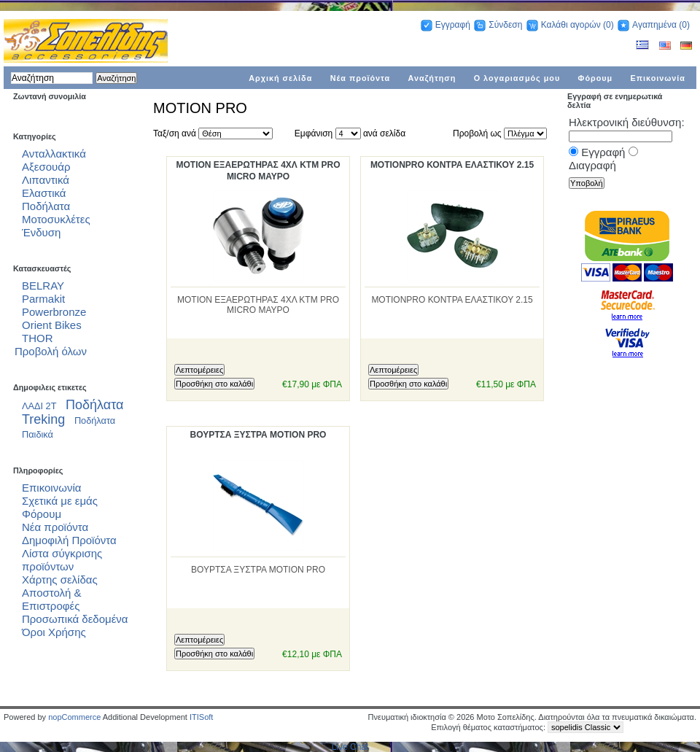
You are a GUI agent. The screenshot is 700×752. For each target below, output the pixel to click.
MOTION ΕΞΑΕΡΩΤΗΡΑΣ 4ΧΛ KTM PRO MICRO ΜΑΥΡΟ (258, 171)
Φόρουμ (596, 78)
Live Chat (350, 747)
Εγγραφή (453, 25)
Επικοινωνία (658, 78)
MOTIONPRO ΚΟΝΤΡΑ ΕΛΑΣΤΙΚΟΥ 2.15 (452, 165)
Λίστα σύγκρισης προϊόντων (62, 560)
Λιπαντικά (46, 180)
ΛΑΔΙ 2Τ (39, 406)
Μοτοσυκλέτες (56, 219)
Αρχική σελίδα (280, 78)
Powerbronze (54, 312)
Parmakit (43, 299)
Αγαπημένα (654, 25)
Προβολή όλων (51, 351)
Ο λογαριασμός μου (517, 78)
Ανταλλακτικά (54, 154)
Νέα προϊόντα (361, 78)
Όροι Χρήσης (54, 632)
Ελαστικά (44, 193)
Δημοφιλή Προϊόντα (69, 540)
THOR (38, 338)
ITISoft (201, 717)
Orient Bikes (52, 325)
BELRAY (43, 286)
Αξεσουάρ (46, 167)
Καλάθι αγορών (571, 25)
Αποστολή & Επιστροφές (52, 599)
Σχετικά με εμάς (60, 501)
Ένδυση (41, 232)
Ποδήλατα (46, 206)
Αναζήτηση (432, 78)
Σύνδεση (505, 25)
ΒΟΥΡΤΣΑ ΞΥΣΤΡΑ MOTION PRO (258, 435)
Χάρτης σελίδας (60, 579)
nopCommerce (74, 717)
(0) (608, 25)
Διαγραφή (592, 165)
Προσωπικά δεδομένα (75, 619)
